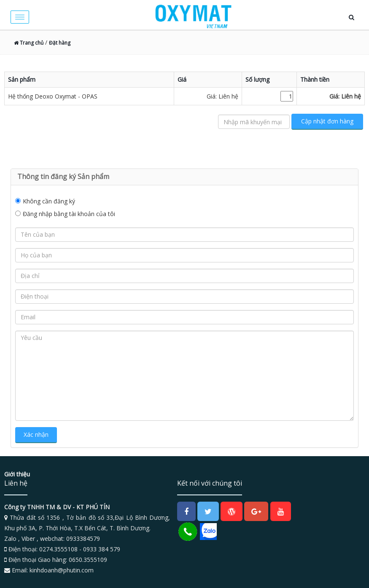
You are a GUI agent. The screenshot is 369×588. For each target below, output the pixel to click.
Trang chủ (29, 43)
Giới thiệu (17, 474)
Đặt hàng (60, 43)
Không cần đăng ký (49, 201)
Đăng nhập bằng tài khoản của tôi (69, 214)
